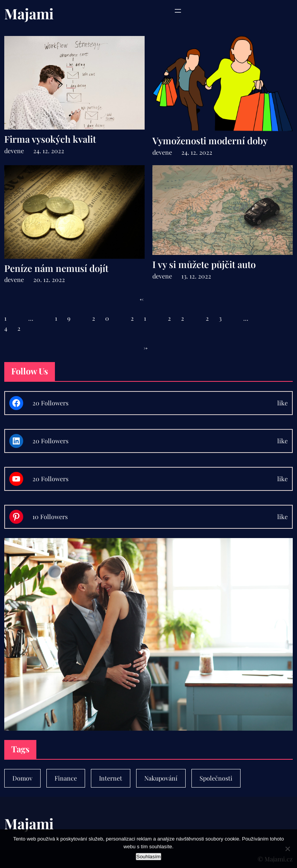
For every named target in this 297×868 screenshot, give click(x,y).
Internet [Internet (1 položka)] (111, 778)
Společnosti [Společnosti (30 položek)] (216, 778)
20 (106, 318)
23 (219, 318)
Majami (29, 13)
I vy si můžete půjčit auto (204, 264)
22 (181, 318)
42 (17, 328)
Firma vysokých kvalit (50, 139)
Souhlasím (149, 857)
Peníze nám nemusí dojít (56, 268)
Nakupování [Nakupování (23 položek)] (161, 778)
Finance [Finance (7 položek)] (66, 778)
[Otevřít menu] (178, 11)
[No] (287, 849)
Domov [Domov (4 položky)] (22, 778)
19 (68, 318)
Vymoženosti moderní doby (210, 141)
